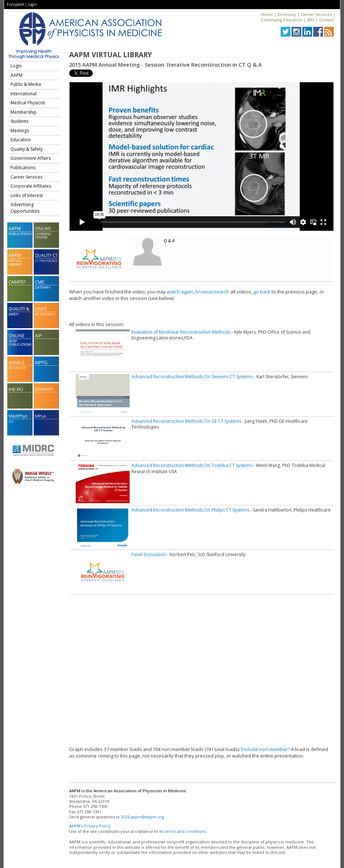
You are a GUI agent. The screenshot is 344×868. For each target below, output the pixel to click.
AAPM (16, 75)
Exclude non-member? (266, 749)
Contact (326, 20)
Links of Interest (27, 195)
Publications (23, 168)
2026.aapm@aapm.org (142, 817)
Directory (287, 14)
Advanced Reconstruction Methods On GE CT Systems (186, 421)
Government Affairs (31, 158)
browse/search (212, 292)
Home (267, 14)
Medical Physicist (28, 103)
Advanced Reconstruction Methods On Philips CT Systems (190, 510)
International (24, 94)
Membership (24, 112)
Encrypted (15, 4)
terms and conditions (185, 831)
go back (262, 292)
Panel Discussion (149, 554)
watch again (180, 292)
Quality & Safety (27, 149)
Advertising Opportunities (25, 208)
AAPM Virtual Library (110, 55)
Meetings (20, 131)
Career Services (316, 14)
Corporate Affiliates (31, 186)
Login (32, 4)
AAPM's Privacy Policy (90, 826)
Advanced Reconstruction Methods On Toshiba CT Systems (192, 465)
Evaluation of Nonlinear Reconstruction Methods (181, 332)
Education (21, 140)
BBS (311, 20)
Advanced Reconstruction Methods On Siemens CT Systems (192, 377)
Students (19, 121)
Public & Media (26, 84)
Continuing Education (282, 20)
